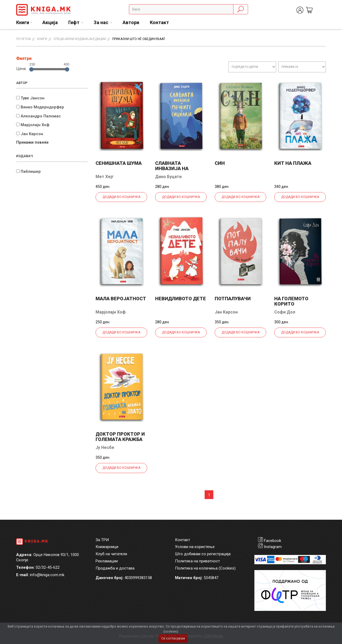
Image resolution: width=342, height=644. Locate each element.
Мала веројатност (121, 299)
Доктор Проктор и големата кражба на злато (120, 439)
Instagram (273, 547)
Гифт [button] (74, 22)
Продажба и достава (115, 568)
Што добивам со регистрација (203, 554)
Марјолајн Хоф (35, 125)
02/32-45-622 (48, 567)
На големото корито (291, 301)
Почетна (23, 39)
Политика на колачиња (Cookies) (205, 568)
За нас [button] (102, 22)
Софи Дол (285, 312)
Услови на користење (195, 547)
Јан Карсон (32, 134)
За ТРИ (102, 540)
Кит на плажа (293, 163)
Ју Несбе (105, 447)
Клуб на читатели (111, 554)
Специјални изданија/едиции (80, 39)
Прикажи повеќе (32, 142)
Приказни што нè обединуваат (139, 39)
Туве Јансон (33, 98)
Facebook (273, 541)
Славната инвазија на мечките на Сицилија (172, 171)
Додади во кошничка (121, 197)
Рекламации (107, 561)
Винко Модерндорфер (42, 107)
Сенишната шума (119, 163)
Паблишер (31, 171)
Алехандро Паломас (41, 116)
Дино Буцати (168, 177)
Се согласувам (173, 638)
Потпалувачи (233, 299)
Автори (131, 22)
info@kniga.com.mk (47, 575)
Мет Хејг (105, 177)
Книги (42, 39)
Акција (50, 22)
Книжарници (107, 547)
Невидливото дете (181, 299)
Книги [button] (23, 22)
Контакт (159, 22)
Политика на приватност (197, 561)
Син (220, 163)
